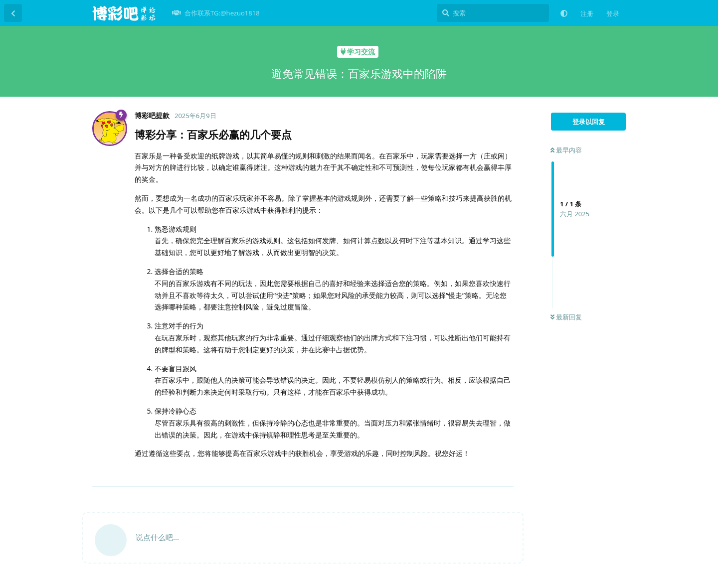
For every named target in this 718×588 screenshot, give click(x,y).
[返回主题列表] (13, 13)
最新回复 (566, 317)
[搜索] (493, 13)
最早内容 (566, 150)
